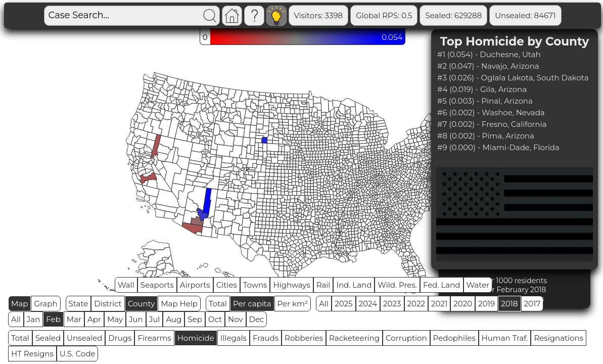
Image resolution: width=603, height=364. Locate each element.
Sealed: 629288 (453, 15)
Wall (126, 285)
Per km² (293, 304)
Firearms (154, 338)
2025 (343, 304)
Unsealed (84, 338)
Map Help (179, 304)
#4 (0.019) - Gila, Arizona (482, 89)
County (142, 304)
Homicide (196, 338)
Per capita (252, 304)
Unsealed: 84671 (525, 15)
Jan (34, 319)
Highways (291, 285)
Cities (227, 285)
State (79, 304)
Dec (257, 319)
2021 (439, 304)
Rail (323, 285)
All (324, 304)
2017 (532, 304)
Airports (195, 285)
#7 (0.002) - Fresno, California (492, 124)
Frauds (266, 338)
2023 (392, 304)
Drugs (120, 338)
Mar (74, 319)
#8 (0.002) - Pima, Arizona (486, 136)
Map (19, 304)
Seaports (157, 285)
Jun (136, 319)
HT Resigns (32, 354)
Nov (236, 319)
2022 (416, 304)
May (115, 319)
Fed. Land (442, 285)
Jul (155, 319)
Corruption (406, 338)
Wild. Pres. (397, 285)
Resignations (559, 338)
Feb (53, 319)
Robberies (304, 338)
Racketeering (354, 338)
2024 (368, 304)
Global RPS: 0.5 (384, 15)
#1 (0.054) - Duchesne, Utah (489, 54)
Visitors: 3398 (319, 15)
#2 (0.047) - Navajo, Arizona (488, 66)
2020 (463, 304)
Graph (45, 304)
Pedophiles (454, 338)
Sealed (48, 338)
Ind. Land (354, 285)
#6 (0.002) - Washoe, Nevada (491, 112)
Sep (195, 319)
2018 (509, 304)
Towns (255, 285)
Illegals (234, 338)
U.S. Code (78, 354)
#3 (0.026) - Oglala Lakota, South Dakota (513, 78)
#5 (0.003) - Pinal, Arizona (485, 101)
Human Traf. (505, 338)
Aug (174, 319)
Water (478, 285)
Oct (215, 319)
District (108, 304)
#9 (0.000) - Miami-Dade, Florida (498, 147)
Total (218, 304)
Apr (94, 319)
